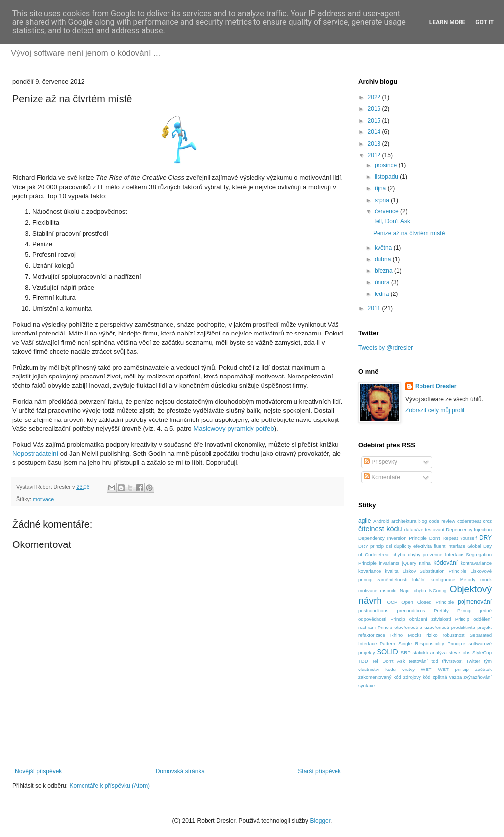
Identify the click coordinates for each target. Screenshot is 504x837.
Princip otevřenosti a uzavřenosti (414, 627)
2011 (375, 308)
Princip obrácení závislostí (420, 619)
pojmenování (475, 602)
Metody (468, 579)
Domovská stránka (180, 771)
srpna (383, 200)
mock (486, 579)
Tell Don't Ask (388, 661)
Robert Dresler (436, 386)
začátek (483, 669)
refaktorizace (372, 635)
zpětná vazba (447, 677)
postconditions (373, 610)
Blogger (320, 821)
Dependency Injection (469, 529)
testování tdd (423, 661)
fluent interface (450, 546)
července (387, 211)
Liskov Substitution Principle (434, 571)
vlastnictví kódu (377, 669)
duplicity (402, 546)
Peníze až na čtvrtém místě (409, 233)
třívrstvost (453, 661)
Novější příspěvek (38, 771)
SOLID (387, 652)
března (384, 271)
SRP (406, 652)
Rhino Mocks (406, 635)
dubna (384, 259)
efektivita (422, 546)
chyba (399, 555)
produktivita (463, 627)
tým (488, 661)
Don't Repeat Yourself (453, 538)
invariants (389, 563)
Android (381, 521)
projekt (484, 627)
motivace (43, 499)
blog (422, 521)
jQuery (409, 563)
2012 (375, 155)
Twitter (473, 661)
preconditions (411, 610)
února (383, 282)
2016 (375, 109)
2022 (375, 97)
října (381, 188)
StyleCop (482, 652)
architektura (404, 521)
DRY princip (371, 546)
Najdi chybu (413, 591)
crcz (487, 521)
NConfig (438, 591)
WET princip (453, 669)
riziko (432, 635)
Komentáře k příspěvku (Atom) (109, 786)
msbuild (389, 591)
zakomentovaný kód (380, 677)
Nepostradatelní (35, 453)
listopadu (387, 177)
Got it (484, 22)
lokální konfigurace (434, 579)
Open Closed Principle (427, 602)
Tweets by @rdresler (385, 348)
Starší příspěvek (319, 771)
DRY (485, 538)
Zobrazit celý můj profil (435, 410)
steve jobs (460, 652)
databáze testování (424, 529)
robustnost (454, 635)
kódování (445, 563)
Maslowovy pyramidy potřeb (233, 429)
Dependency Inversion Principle (393, 538)
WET (426, 669)
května (384, 248)
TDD (363, 661)
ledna (383, 294)
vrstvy (408, 669)
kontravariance (476, 563)
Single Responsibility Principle (432, 644)
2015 (375, 121)
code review (442, 521)
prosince (387, 165)
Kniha (425, 563)
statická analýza (429, 652)
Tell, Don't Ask (392, 221)
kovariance (370, 571)
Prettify (441, 610)
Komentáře (382, 477)
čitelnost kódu (380, 529)
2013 (375, 144)
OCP (393, 602)
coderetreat (469, 521)
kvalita (392, 571)
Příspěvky (380, 462)
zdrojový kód (417, 677)
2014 (375, 132)
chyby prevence (425, 555)
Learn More (448, 22)
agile (364, 521)
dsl (389, 546)
